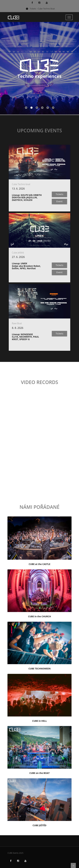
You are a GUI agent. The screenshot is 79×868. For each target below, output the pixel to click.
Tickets (59, 194)
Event (60, 201)
